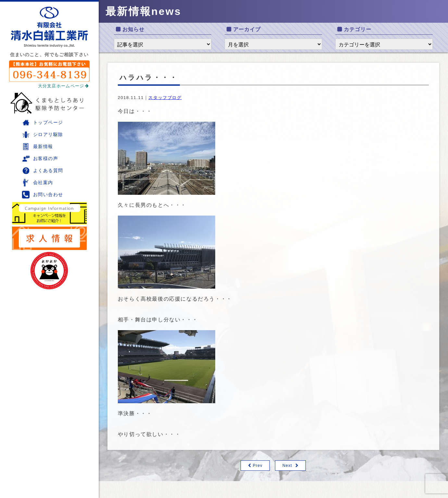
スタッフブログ (165, 98)
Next (287, 466)
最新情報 (37, 147)
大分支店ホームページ (64, 86)
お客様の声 (40, 159)
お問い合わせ (43, 195)
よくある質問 (43, 171)
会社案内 (37, 183)
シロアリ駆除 (43, 135)
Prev (258, 466)
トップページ (43, 123)
